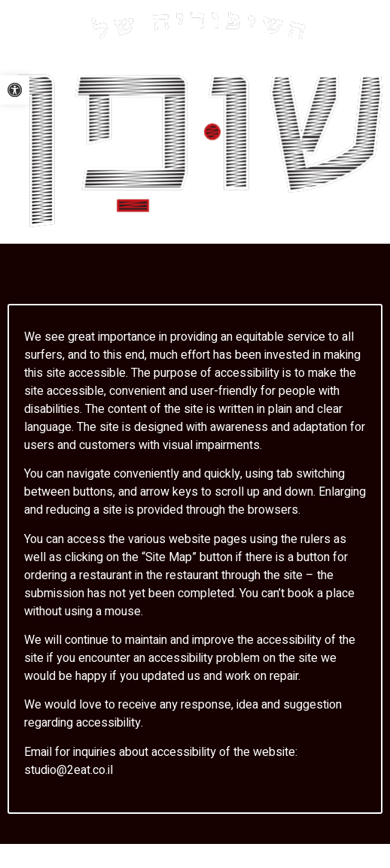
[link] (15, 90)
